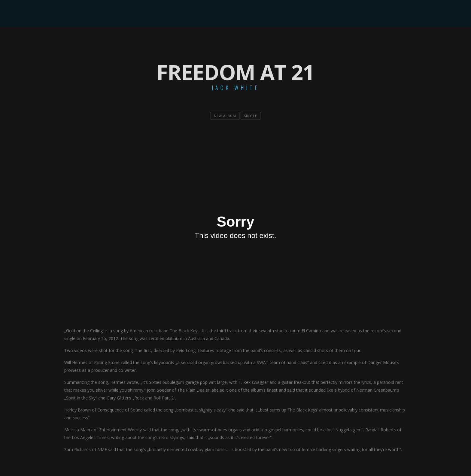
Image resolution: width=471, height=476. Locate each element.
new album (225, 116)
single (251, 116)
